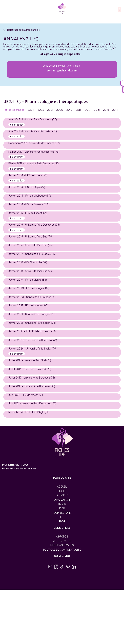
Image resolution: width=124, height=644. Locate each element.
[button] (120, 10)
